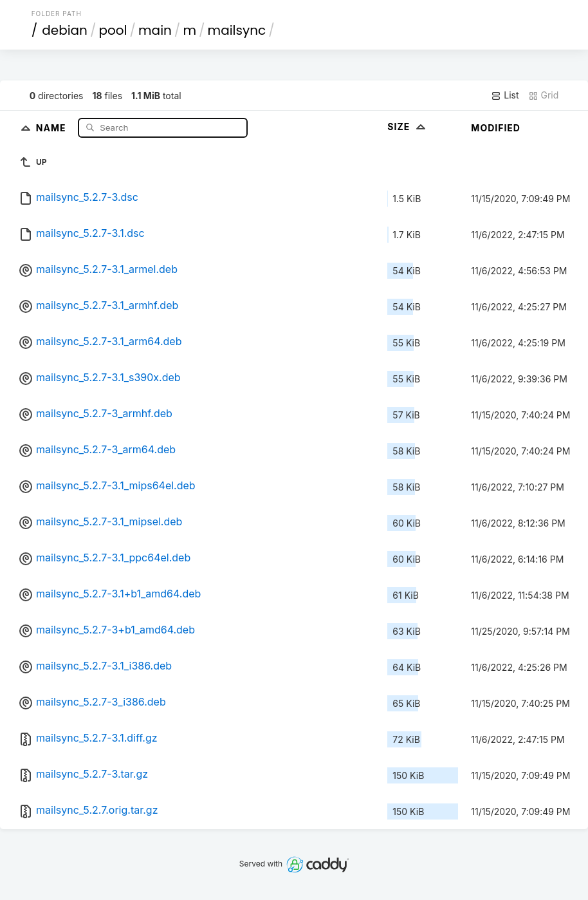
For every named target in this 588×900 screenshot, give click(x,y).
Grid (544, 95)
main (155, 30)
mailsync (237, 30)
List (505, 95)
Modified (496, 128)
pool (113, 30)
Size (408, 127)
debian (65, 30)
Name (52, 127)
